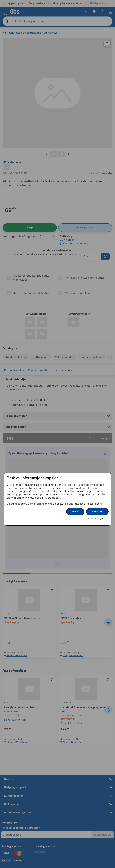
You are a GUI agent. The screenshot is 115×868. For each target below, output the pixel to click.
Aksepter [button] (97, 512)
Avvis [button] (75, 512)
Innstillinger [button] (96, 519)
